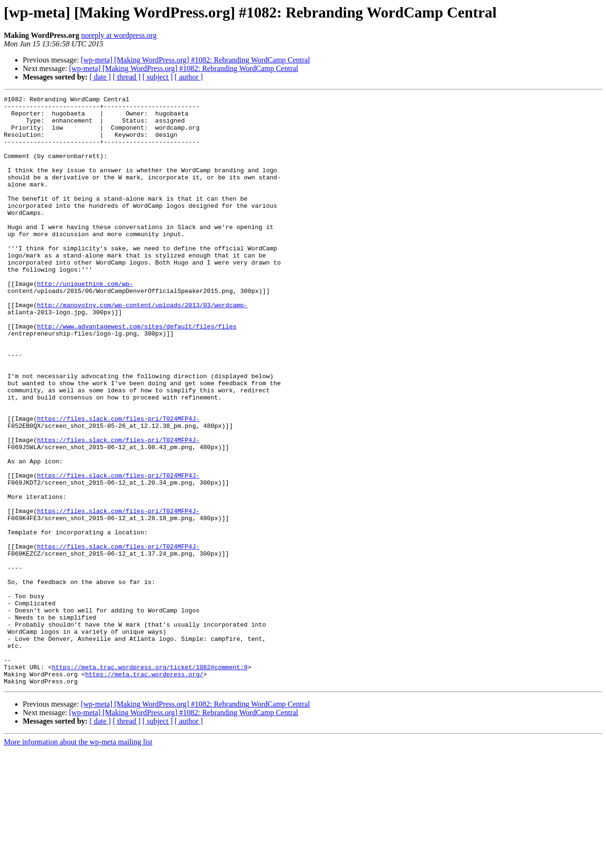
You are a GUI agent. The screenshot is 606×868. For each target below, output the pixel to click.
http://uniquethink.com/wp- (85, 322)
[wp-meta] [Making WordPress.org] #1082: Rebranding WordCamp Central (196, 60)
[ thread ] (127, 77)
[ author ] (189, 77)
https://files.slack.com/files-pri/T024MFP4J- (118, 484)
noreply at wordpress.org (119, 35)
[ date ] (100, 77)
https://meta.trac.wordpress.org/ (144, 790)
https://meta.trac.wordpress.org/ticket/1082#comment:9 (149, 782)
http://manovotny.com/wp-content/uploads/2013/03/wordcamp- (142, 347)
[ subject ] (158, 77)
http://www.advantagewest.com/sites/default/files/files (137, 373)
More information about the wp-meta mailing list (78, 860)
